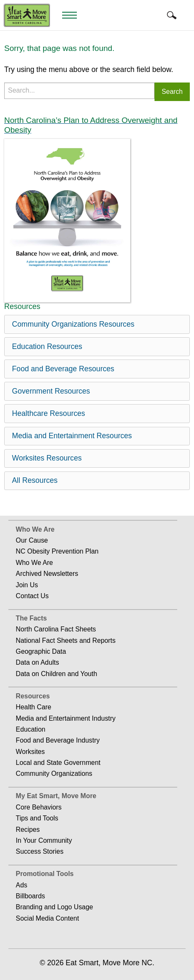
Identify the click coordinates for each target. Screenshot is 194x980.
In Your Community (44, 840)
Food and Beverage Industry (58, 740)
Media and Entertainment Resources (72, 436)
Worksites (30, 752)
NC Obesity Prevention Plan (57, 551)
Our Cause (32, 540)
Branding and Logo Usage (55, 907)
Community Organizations (54, 774)
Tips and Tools (37, 818)
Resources (33, 696)
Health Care (34, 707)
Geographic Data (41, 651)
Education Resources (47, 346)
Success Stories (40, 851)
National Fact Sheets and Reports (66, 640)
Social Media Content (47, 918)
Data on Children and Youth (57, 674)
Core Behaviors (39, 807)
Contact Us (32, 596)
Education (31, 729)
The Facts (31, 618)
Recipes (28, 830)
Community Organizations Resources (73, 324)
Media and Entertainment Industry (66, 718)
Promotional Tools (45, 874)
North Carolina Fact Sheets (56, 629)
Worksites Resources (47, 458)
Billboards (31, 896)
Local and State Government (58, 763)
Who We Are (35, 529)
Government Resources (51, 391)
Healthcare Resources (49, 413)
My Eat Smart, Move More (56, 796)
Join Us (27, 585)
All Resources (35, 480)
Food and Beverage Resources (63, 369)
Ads (22, 885)
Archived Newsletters (47, 574)
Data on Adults (38, 662)
